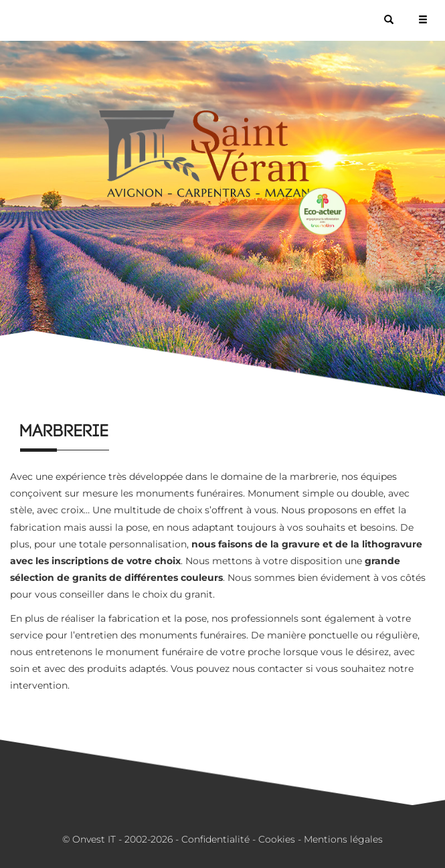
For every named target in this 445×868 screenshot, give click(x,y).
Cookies (277, 839)
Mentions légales (343, 839)
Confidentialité (215, 839)
